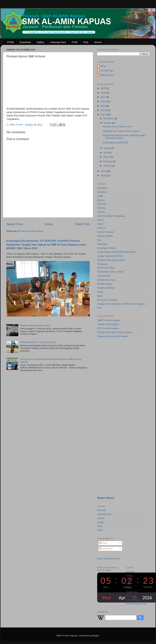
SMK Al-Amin (107, 75)
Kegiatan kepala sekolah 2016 (35, 325)
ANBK (100, 196)
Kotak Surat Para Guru (109, 559)
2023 (103, 88)
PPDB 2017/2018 (106, 268)
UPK (99, 308)
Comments (106, 549)
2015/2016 (102, 188)
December (109, 118)
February (108, 161)
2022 (103, 93)
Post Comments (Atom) (32, 231)
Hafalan (101, 212)
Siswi (100, 296)
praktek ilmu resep (106, 280)
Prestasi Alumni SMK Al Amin (117, 127)
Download (25, 42)
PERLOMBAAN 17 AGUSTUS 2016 (38, 342)
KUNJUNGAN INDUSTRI (115, 143)
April (106, 152)
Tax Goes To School (107, 300)
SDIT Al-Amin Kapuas (108, 328)
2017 (103, 115)
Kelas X (101, 224)
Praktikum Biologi (106, 288)
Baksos (101, 200)
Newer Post (14, 224)
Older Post (82, 224)
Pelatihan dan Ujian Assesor (111, 260)
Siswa (100, 292)
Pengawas (102, 264)
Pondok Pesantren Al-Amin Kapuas (115, 332)
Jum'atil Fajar (107, 71)
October (108, 123)
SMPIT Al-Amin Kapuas (109, 320)
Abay (103, 66)
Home (49, 224)
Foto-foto (102, 204)
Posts (103, 543)
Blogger (95, 636)
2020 (103, 101)
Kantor (100, 220)
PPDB (10, 42)
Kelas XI (101, 228)
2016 (103, 171)
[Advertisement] (113, 393)
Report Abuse (106, 498)
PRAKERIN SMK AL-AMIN (110, 272)
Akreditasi (102, 192)
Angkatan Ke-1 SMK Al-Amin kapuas (121, 131)
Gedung (101, 208)
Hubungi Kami (58, 42)
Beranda (101, 510)
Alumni (98, 42)
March (107, 157)
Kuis (99, 240)
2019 (103, 106)
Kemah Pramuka (106, 232)
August (107, 148)
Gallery (40, 42)
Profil (74, 42)
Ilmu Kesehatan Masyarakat (111, 216)
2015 (103, 176)
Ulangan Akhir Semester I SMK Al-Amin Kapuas (121, 304)
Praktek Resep (105, 284)
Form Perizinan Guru (136, 604)
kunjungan (102, 244)
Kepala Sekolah (105, 236)
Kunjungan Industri (107, 248)
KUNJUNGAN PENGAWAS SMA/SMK (116, 252)
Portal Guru (132, 592)
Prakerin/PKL (104, 276)
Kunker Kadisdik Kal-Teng (110, 256)
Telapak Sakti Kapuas (108, 324)
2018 (103, 110)
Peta (86, 42)
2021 (103, 97)
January (108, 166)
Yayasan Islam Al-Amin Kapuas (113, 336)
